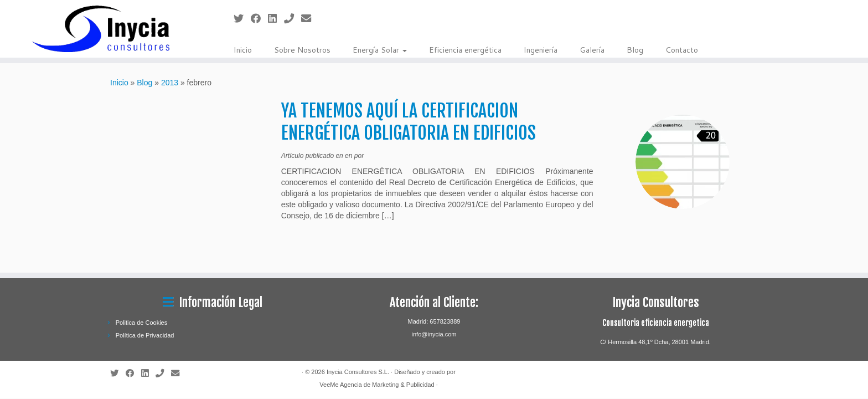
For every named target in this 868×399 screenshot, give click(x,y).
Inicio (243, 50)
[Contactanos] (310, 19)
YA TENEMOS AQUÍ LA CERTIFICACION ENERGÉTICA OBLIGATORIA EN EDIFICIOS (409, 122)
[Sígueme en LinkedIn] (276, 19)
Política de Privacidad (145, 335)
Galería (592, 50)
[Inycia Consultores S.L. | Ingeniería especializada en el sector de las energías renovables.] (100, 29)
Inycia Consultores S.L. (358, 372)
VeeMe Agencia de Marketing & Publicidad (377, 385)
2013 (170, 83)
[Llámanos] (293, 19)
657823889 (445, 321)
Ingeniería (541, 50)
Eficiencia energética (465, 50)
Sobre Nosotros (302, 50)
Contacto (682, 50)
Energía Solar (380, 50)
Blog (635, 50)
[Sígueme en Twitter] (242, 19)
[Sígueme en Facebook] (259, 19)
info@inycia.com (434, 334)
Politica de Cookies (142, 323)
